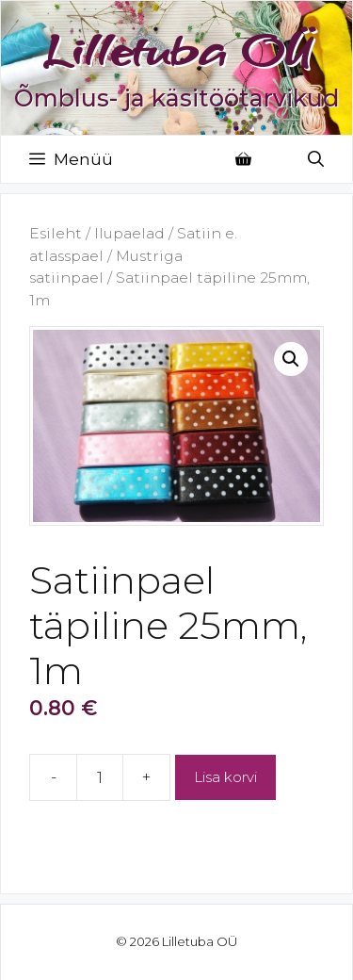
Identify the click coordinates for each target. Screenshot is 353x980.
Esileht (56, 233)
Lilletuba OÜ (177, 50)
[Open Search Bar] (316, 159)
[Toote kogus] (100, 777)
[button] (291, 359)
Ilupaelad (129, 233)
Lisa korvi (225, 777)
